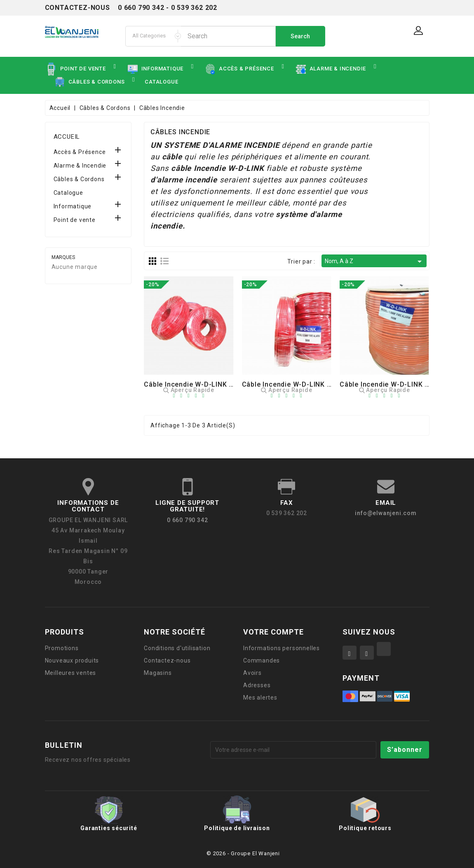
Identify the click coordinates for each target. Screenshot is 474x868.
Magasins (158, 673)
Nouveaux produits (72, 660)
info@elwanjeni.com (386, 513)
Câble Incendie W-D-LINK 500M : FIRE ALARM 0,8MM (329, 384)
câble (172, 157)
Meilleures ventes (71, 673)
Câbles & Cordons (79, 179)
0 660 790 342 (187, 520)
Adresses (257, 685)
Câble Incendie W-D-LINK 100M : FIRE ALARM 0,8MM (231, 384)
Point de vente (75, 220)
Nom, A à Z (374, 261)
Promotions (62, 648)
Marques (63, 258)
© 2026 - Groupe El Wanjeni (243, 853)
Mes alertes (260, 698)
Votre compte (273, 632)
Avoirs (252, 673)
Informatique (73, 206)
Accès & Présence (80, 152)
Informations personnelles (282, 648)
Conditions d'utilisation (177, 648)
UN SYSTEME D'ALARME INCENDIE (215, 145)
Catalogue (68, 193)
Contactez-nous (167, 660)
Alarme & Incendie (80, 166)
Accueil (67, 137)
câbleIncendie (198, 168)
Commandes (262, 660)
